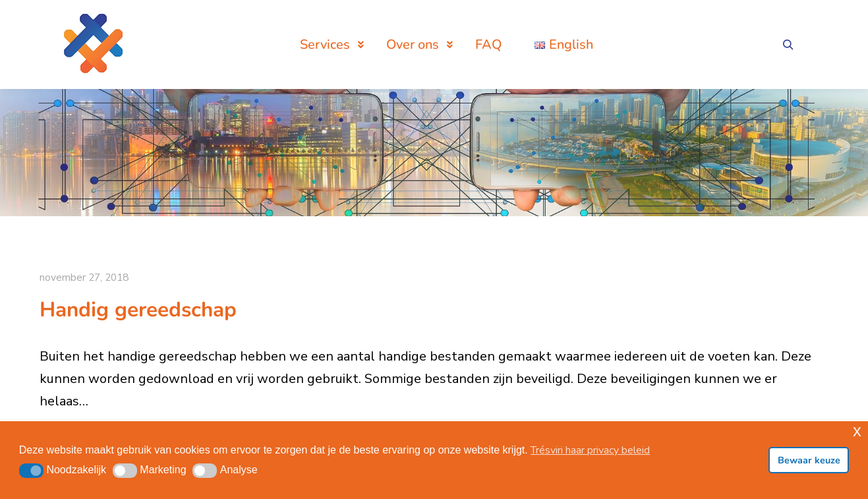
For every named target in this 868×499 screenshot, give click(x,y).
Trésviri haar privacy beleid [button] (590, 450)
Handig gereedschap (138, 309)
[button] (31, 471)
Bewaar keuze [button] (809, 460)
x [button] (857, 431)
